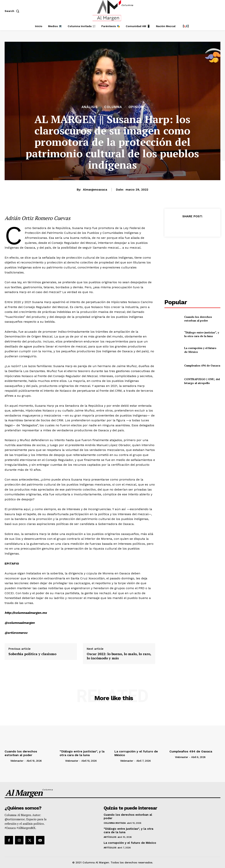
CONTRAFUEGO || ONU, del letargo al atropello (202, 381)
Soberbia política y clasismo (32, 654)
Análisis (90, 107)
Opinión (136, 107)
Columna (113, 107)
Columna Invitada (115, 823)
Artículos (110, 837)
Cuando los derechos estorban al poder (198, 319)
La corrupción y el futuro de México (130, 843)
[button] (13, 11)
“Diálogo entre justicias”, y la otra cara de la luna (202, 334)
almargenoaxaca (95, 190)
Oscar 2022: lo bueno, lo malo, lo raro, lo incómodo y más (119, 656)
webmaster (17, 761)
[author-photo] (7, 761)
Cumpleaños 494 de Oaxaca (202, 365)
